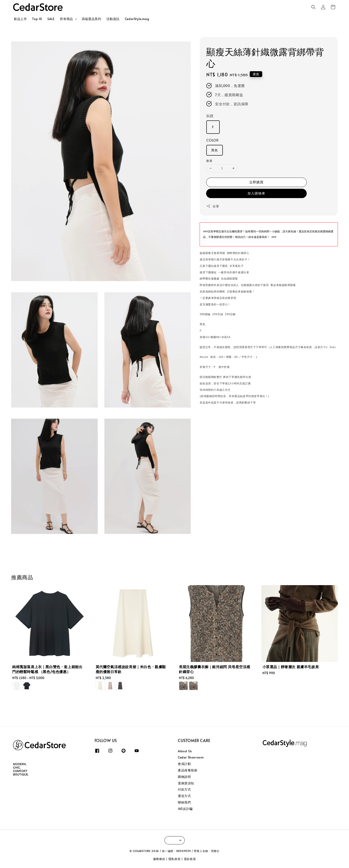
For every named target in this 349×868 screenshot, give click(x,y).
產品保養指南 (188, 770)
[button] (313, 7)
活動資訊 (113, 19)
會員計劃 (184, 764)
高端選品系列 (91, 19)
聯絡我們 (184, 802)
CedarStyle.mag (137, 19)
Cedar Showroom (191, 757)
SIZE (210, 116)
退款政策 (190, 859)
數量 (209, 161)
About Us (185, 751)
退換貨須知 (186, 783)
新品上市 (20, 19)
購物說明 (184, 777)
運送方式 (184, 796)
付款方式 (184, 789)
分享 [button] (213, 206)
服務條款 (159, 859)
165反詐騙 (185, 809)
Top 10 (37, 19)
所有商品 (66, 19)
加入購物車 (256, 193)
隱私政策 (175, 859)
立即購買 (256, 182)
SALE (51, 19)
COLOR (212, 140)
